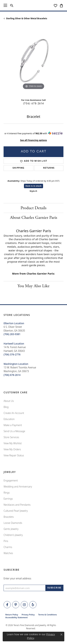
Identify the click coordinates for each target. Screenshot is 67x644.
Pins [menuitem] (6, 541)
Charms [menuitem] (8, 547)
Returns (49, 168)
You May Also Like (33, 286)
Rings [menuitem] (7, 493)
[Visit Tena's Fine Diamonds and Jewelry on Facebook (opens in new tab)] (7, 605)
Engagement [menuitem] (11, 480)
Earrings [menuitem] (8, 499)
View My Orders (12, 449)
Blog (6, 407)
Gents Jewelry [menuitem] (11, 529)
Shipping (18, 168)
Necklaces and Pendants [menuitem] (17, 505)
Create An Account (14, 413)
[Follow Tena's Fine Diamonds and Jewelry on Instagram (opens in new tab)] (24, 605)
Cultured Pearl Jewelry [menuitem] (16, 511)
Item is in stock (33, 186)
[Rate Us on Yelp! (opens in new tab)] (33, 605)
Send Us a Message (14, 431)
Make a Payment (13, 425)
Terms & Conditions (48, 615)
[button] (12, 5)
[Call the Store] (12, 334)
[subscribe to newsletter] (54, 588)
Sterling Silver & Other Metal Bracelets (27, 18)
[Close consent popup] (61, 635)
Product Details (33, 208)
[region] (33, 61)
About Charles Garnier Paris (34, 218)
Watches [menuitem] (8, 553)
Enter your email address (17, 578)
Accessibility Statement (17, 617)
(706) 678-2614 (33, 104)
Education (9, 419)
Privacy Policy (28, 615)
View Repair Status (14, 455)
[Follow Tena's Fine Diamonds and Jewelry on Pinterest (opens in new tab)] (16, 605)
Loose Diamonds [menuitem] (13, 523)
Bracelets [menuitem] (9, 517)
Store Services (11, 437)
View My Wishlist (13, 443)
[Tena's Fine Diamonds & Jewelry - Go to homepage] (34, 5)
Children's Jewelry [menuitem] (13, 535)
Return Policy (12, 615)
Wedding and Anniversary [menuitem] (18, 487)
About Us (9, 401)
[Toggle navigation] (5, 5)
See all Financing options (34, 140)
